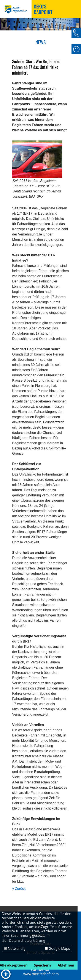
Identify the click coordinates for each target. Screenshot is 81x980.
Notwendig (15, 948)
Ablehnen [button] (66, 965)
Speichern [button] (42, 965)
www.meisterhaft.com (41, 974)
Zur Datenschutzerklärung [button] (24, 940)
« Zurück (19, 889)
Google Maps (57, 948)
